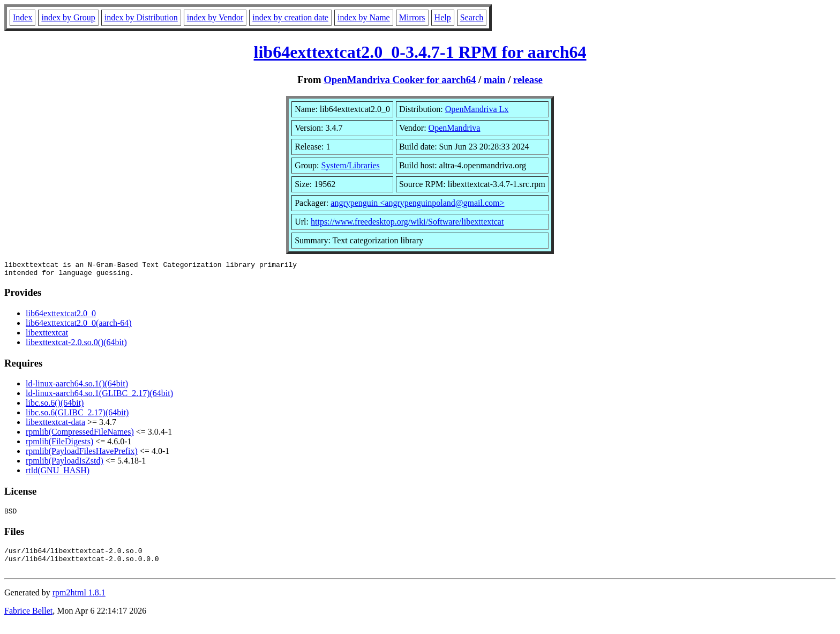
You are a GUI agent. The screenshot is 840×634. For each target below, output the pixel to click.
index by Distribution (141, 17)
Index (22, 17)
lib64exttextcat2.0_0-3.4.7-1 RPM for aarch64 (420, 52)
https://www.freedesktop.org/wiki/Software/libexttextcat (407, 222)
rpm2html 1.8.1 (79, 602)
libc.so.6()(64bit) (55, 406)
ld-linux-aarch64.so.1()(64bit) (77, 387)
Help (443, 17)
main (495, 80)
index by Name (364, 17)
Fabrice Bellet (28, 620)
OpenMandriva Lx (477, 109)
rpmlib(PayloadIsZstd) (65, 464)
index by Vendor (215, 17)
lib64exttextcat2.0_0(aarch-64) (79, 326)
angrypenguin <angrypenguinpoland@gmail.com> (417, 203)
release (528, 80)
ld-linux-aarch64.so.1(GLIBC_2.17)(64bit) (99, 396)
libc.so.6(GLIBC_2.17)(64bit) (77, 416)
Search (472, 17)
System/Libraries (351, 165)
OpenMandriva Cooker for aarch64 (400, 80)
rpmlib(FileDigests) (59, 445)
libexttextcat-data (55, 425)
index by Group (68, 17)
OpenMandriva (455, 128)
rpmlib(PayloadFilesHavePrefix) (82, 454)
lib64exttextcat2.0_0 (61, 316)
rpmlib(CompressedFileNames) (80, 435)
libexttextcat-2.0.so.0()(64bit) (76, 345)
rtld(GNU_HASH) (58, 473)
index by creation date (290, 17)
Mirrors (412, 17)
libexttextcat (47, 336)
